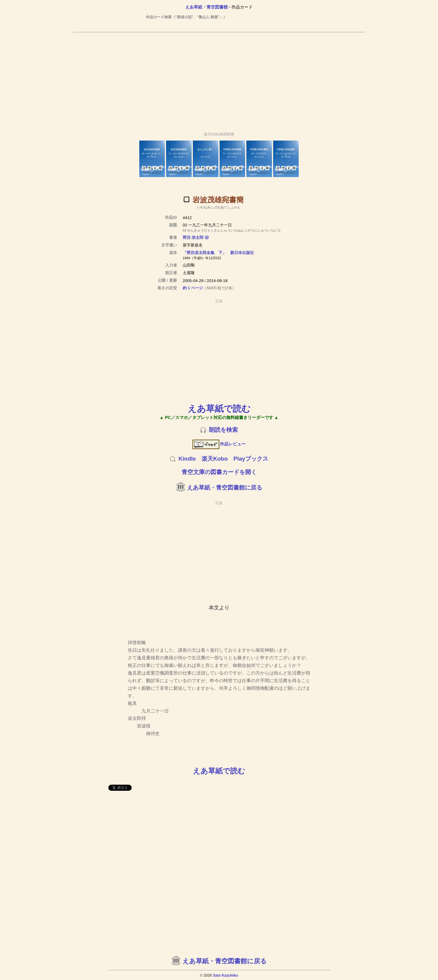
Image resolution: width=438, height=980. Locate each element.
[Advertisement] (219, 79)
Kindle (187, 459)
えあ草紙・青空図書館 (207, 7)
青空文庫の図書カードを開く (219, 472)
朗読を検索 (223, 430)
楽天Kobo (215, 459)
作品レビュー (219, 444)
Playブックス (251, 459)
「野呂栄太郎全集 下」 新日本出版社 (218, 253)
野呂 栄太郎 (193, 237)
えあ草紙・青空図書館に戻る (225, 488)
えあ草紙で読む (219, 408)
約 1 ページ (193, 288)
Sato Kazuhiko (226, 975)
